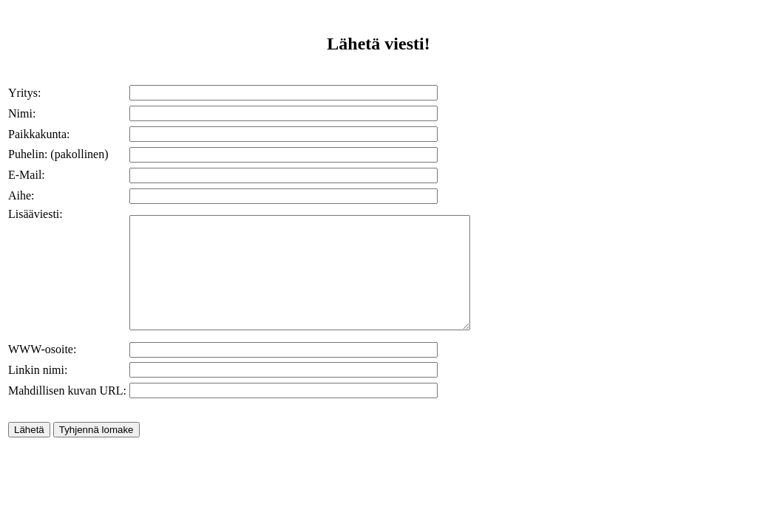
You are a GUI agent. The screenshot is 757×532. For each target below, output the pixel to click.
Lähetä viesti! (378, 44)
